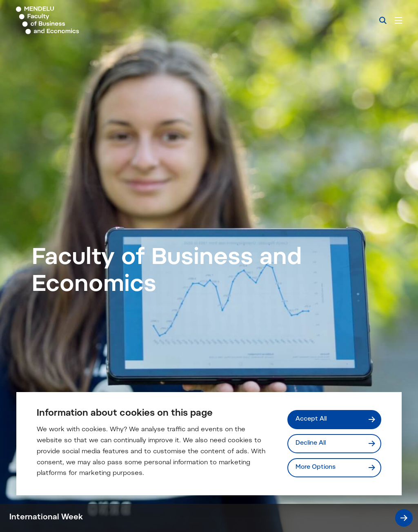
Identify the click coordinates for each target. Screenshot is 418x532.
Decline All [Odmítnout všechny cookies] (311, 443)
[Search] (383, 20)
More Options (316, 467)
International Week (211, 518)
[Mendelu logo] (60, 20)
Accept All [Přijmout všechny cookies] (311, 419)
